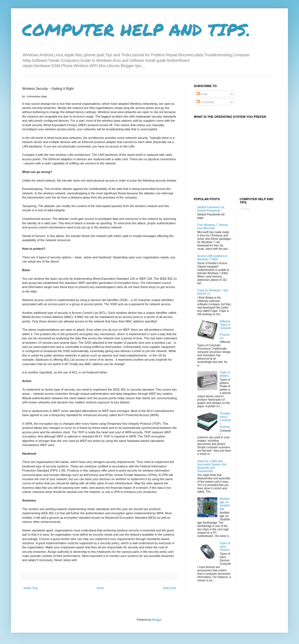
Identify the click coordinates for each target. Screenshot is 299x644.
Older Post (169, 588)
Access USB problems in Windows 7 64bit (213, 258)
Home (100, 588)
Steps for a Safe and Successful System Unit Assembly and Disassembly (212, 466)
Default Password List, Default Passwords (211, 209)
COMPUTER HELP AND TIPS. (136, 29)
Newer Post (31, 588)
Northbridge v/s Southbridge (225, 504)
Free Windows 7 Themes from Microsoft (213, 227)
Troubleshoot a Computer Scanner (225, 420)
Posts (202, 94)
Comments (205, 102)
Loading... (246, 209)
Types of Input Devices (225, 547)
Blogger (157, 620)
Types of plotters (225, 374)
